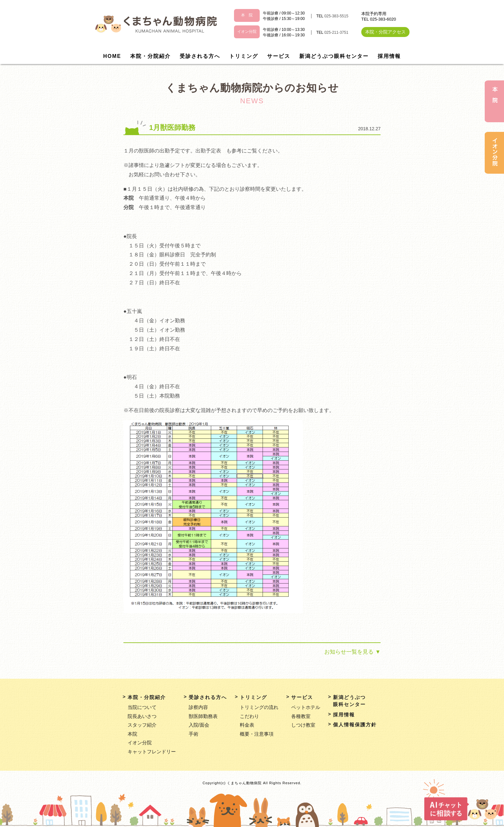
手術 (194, 734)
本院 (132, 734)
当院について (142, 707)
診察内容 (198, 707)
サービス (279, 56)
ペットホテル (306, 707)
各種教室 (301, 716)
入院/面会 (199, 725)
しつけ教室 (303, 725)
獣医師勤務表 (203, 716)
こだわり (249, 716)
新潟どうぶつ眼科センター (334, 56)
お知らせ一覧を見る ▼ (352, 652)
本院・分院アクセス (385, 32)
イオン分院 (140, 743)
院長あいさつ (142, 716)
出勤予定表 (208, 151)
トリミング (244, 56)
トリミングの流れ (259, 707)
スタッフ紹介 (142, 725)
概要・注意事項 (257, 734)
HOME (112, 56)
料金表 (247, 725)
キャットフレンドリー (152, 752)
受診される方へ (200, 56)
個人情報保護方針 (355, 725)
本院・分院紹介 (150, 56)
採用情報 (389, 56)
